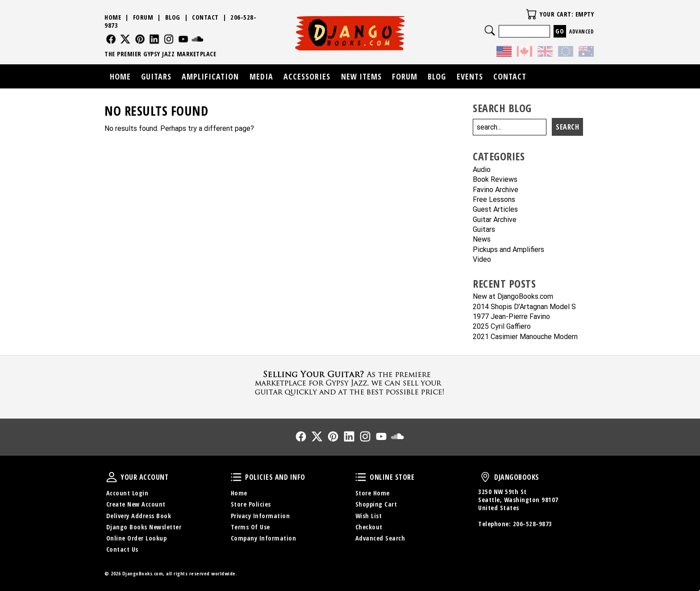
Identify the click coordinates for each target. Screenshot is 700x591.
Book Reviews (495, 180)
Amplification (210, 76)
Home (113, 17)
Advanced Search (380, 538)
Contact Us (122, 549)
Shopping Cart (376, 504)
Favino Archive (496, 190)
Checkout (369, 527)
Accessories (307, 76)
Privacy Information (260, 516)
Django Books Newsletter (144, 527)
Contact (205, 17)
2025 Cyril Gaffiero (502, 327)
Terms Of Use (250, 527)
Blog (173, 17)
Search (490, 30)
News (482, 240)
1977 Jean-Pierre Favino (511, 317)
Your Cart (531, 14)
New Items (361, 76)
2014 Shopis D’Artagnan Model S (524, 307)
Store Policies (251, 504)
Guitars (484, 230)
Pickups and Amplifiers (508, 250)
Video (482, 260)
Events (470, 76)
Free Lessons (494, 200)
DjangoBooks (485, 477)
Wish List (369, 516)
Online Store (361, 477)
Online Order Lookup (137, 538)
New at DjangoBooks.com (513, 297)
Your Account (112, 477)
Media (261, 76)
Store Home (373, 493)
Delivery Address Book (139, 516)
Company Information (264, 538)
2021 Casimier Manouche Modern (525, 337)
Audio (482, 170)
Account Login (127, 493)
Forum (143, 17)
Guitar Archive (495, 220)
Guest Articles (495, 210)
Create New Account (136, 504)
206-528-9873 (533, 524)
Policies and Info (236, 477)
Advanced (581, 31)
